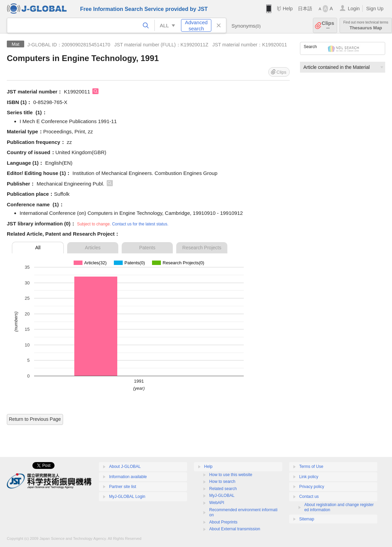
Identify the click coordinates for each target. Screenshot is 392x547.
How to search (222, 482)
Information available (128, 477)
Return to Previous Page (35, 419)
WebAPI (217, 503)
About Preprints (223, 522)
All (38, 248)
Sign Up (375, 9)
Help (288, 9)
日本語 (305, 9)
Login (354, 9)
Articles (93, 248)
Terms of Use (311, 467)
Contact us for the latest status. (140, 224)
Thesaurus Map (366, 25)
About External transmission (235, 529)
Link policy (309, 477)
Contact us (309, 497)
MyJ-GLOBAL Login (127, 497)
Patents (147, 248)
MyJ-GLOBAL (222, 496)
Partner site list (123, 487)
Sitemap (307, 519)
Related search (223, 489)
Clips (328, 25)
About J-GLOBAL (125, 467)
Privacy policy (312, 487)
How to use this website (231, 475)
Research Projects (202, 248)
